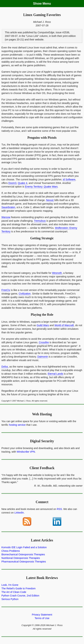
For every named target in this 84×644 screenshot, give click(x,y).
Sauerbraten (8, 207)
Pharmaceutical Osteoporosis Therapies (24, 562)
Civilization (25, 294)
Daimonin (43, 357)
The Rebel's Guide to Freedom (18, 588)
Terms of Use (42, 618)
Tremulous (40, 221)
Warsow (6, 217)
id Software (69, 179)
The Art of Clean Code (14, 592)
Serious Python (10, 599)
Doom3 (12, 183)
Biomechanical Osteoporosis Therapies (23, 554)
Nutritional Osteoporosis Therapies (21, 558)
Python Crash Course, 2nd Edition (20, 596)
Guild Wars (43, 325)
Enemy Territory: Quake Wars (41, 187)
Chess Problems (11, 551)
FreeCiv (6, 290)
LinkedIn (19, 513)
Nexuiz (50, 200)
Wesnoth (57, 273)
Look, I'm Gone (10, 585)
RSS (59, 509)
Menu (47, 4)
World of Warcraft (64, 325)
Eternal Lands (55, 374)
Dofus (5, 367)
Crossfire (44, 342)
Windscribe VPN (26, 452)
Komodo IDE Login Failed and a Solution (24, 547)
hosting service (17, 425)
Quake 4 (23, 183)
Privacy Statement (42, 615)
